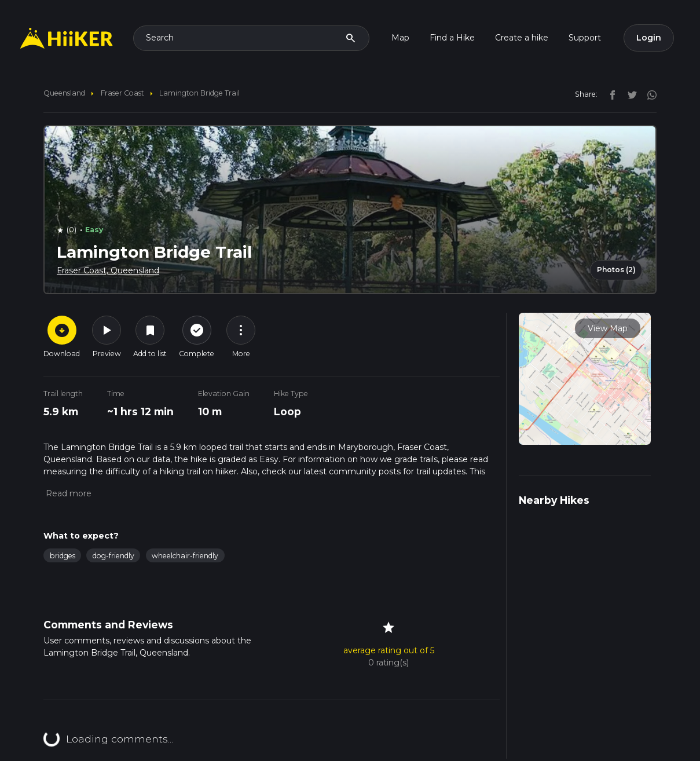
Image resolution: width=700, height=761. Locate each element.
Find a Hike (452, 38)
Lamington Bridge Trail (199, 93)
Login (649, 38)
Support (585, 38)
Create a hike (522, 38)
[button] (67, 493)
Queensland (64, 93)
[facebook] (610, 94)
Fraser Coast (122, 93)
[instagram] (648, 94)
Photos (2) (616, 270)
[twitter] (629, 94)
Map (400, 38)
